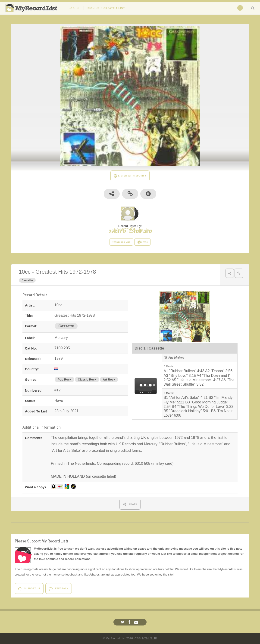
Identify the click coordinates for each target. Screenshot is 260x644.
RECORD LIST (121, 242)
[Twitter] (123, 622)
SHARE (130, 504)
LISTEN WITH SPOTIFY (130, 176)
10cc (25, 272)
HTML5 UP (149, 638)
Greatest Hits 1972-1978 (66, 272)
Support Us (29, 589)
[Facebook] (130, 622)
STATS (143, 242)
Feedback (58, 589)
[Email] (137, 622)
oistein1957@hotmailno (130, 231)
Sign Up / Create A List (106, 8)
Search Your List (253, 8)
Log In (74, 8)
